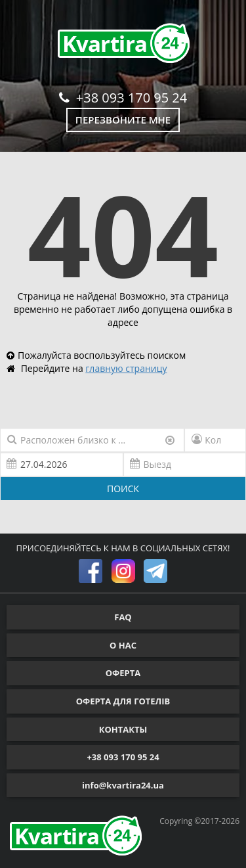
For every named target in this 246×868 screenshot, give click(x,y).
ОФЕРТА (123, 673)
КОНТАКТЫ (123, 729)
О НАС (123, 645)
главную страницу (126, 368)
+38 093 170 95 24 (123, 98)
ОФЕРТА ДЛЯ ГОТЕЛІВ (123, 701)
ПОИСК (123, 489)
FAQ (123, 617)
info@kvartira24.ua (123, 785)
